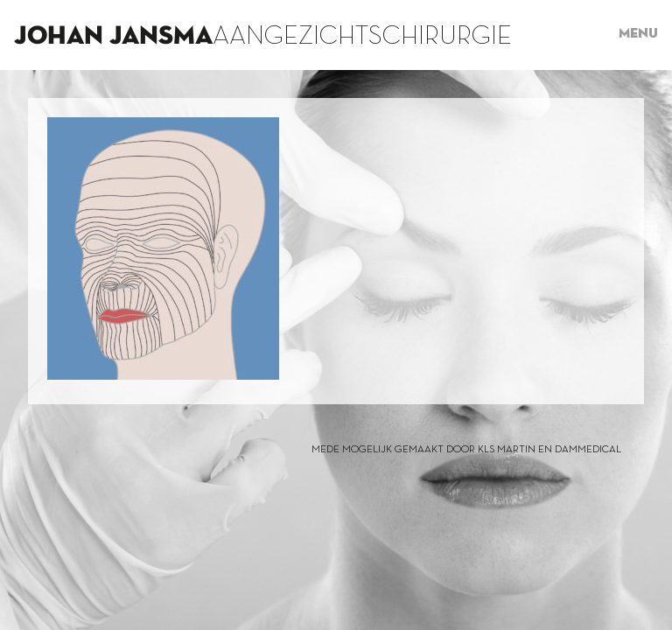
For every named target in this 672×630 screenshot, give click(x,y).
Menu (638, 34)
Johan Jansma (113, 37)
